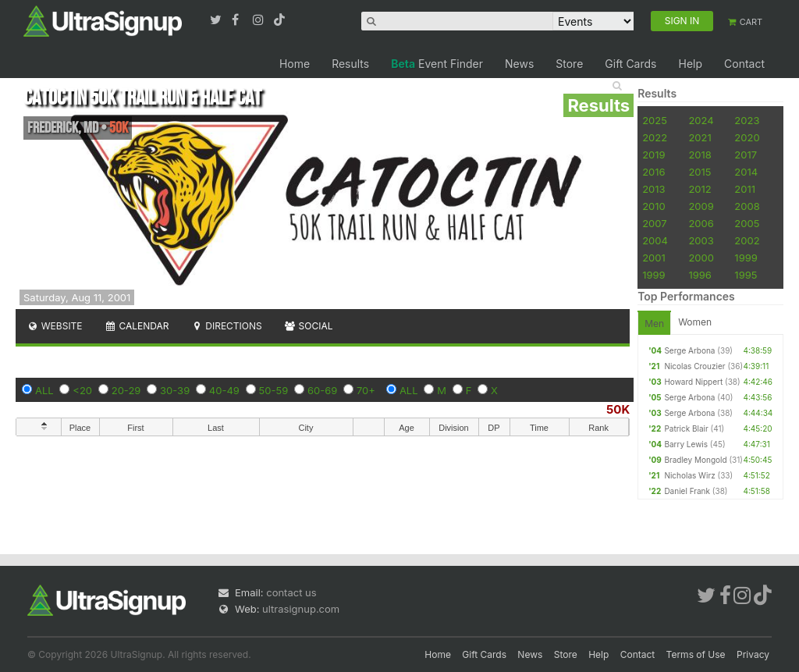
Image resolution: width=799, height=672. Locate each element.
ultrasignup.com (301, 609)
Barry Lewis (686, 444)
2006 (701, 223)
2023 (747, 120)
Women (695, 322)
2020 (747, 137)
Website (55, 326)
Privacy (753, 654)
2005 (747, 223)
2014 (746, 172)
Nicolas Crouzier (694, 366)
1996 (700, 275)
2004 (655, 240)
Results (350, 64)
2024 (701, 120)
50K (618, 409)
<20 (82, 390)
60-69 (322, 390)
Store (569, 64)
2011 (745, 189)
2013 (653, 189)
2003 (701, 240)
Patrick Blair (686, 428)
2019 (653, 155)
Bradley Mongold (695, 460)
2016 (653, 172)
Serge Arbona (689, 350)
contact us (291, 592)
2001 (654, 258)
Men (654, 324)
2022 (655, 137)
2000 (701, 258)
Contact (744, 64)
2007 (654, 223)
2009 (701, 206)
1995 (746, 275)
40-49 (224, 390)
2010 (654, 206)
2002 (747, 240)
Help (690, 64)
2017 (746, 155)
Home (295, 64)
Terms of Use (696, 654)
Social (309, 326)
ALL (44, 390)
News (519, 64)
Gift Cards (630, 64)
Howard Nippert (693, 382)
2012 (700, 189)
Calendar (137, 326)
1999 (746, 258)
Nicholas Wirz (689, 475)
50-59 (274, 390)
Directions (226, 326)
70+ (366, 390)
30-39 (175, 390)
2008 (747, 206)
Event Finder (437, 64)
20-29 (126, 390)
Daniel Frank (687, 491)
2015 (700, 172)
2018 (700, 155)
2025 (655, 120)
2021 (700, 137)
